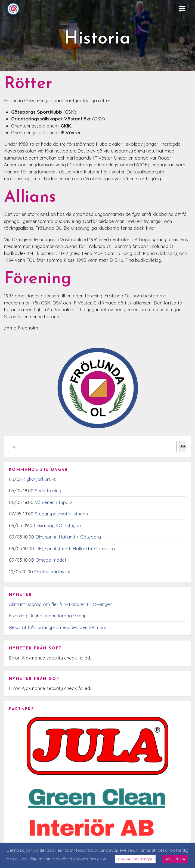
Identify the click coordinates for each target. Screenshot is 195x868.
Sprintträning (48, 491)
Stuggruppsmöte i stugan (61, 514)
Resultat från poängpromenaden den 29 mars (58, 627)
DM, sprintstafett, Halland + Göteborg (75, 548)
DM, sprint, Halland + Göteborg (68, 537)
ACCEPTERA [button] (175, 859)
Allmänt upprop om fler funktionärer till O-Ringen (61, 604)
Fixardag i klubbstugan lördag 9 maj (47, 616)
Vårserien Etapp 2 (54, 502)
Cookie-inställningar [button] (135, 859)
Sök (183, 446)
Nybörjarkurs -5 (40, 479)
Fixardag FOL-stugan (59, 525)
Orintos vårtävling (53, 572)
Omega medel (51, 560)
